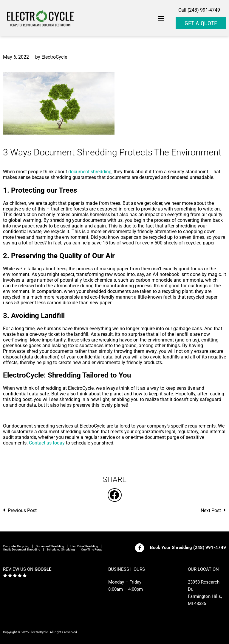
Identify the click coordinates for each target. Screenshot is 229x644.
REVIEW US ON (27, 569)
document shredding (90, 172)
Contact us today (47, 443)
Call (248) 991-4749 (199, 10)
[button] (161, 18)
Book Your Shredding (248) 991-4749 (188, 548)
